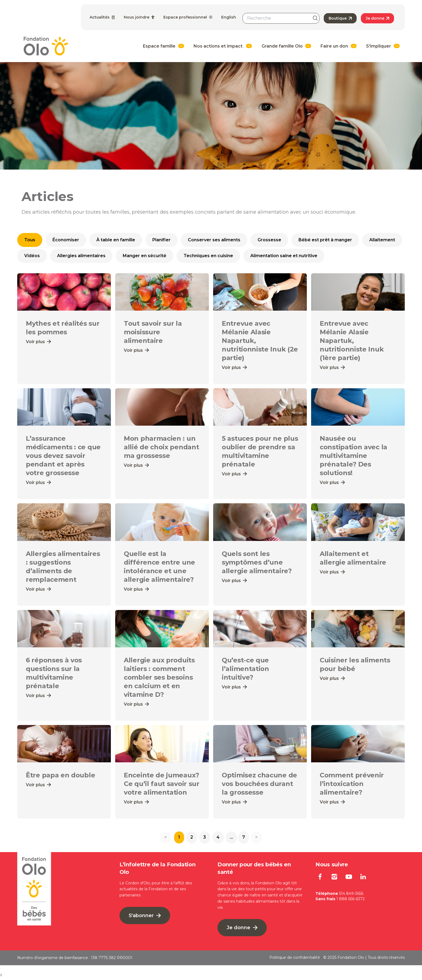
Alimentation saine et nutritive (284, 256)
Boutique (340, 18)
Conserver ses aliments (214, 240)
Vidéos (32, 256)
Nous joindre (139, 17)
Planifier (161, 240)
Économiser (66, 240)
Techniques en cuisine (208, 256)
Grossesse (269, 240)
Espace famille (159, 46)
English (229, 17)
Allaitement (382, 240)
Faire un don (334, 46)
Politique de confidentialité (295, 960)
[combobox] (281, 18)
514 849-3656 (351, 895)
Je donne (377, 18)
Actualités (102, 17)
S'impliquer (379, 46)
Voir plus (38, 342)
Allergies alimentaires (81, 256)
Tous (30, 240)
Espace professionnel (188, 17)
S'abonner (145, 917)
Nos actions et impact (219, 46)
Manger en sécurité (145, 256)
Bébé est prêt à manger (325, 240)
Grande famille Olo (282, 46)
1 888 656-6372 (351, 901)
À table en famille (116, 240)
